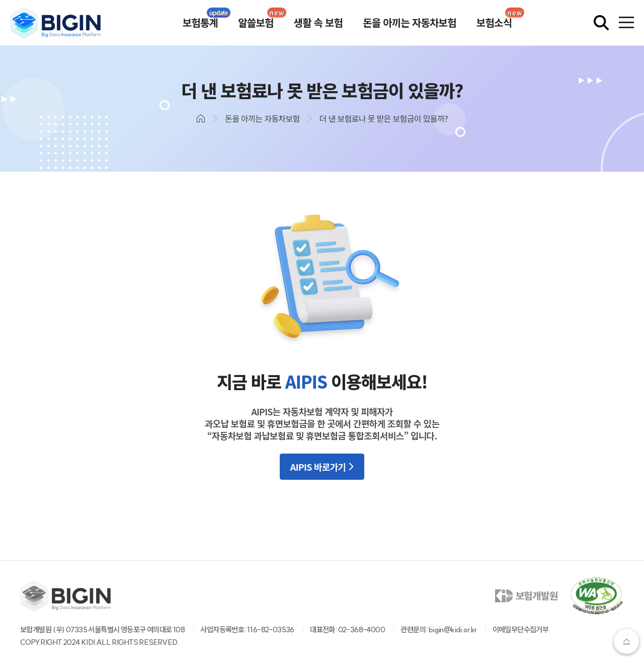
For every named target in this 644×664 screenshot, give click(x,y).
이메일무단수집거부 (521, 630)
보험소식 (494, 22)
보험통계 (200, 22)
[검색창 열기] (601, 23)
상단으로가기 (626, 641)
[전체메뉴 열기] (626, 23)
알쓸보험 (256, 22)
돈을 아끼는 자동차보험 (410, 22)
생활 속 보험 (318, 22)
